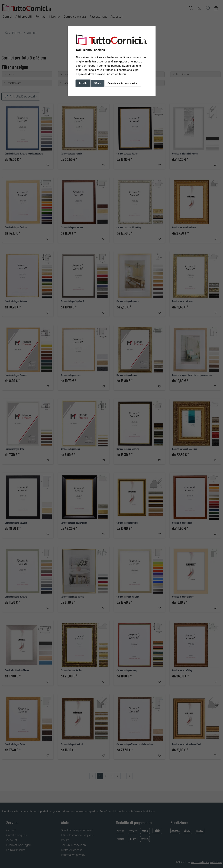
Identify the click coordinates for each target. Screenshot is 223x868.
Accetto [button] (83, 83)
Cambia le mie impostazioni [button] (123, 83)
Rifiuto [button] (97, 83)
